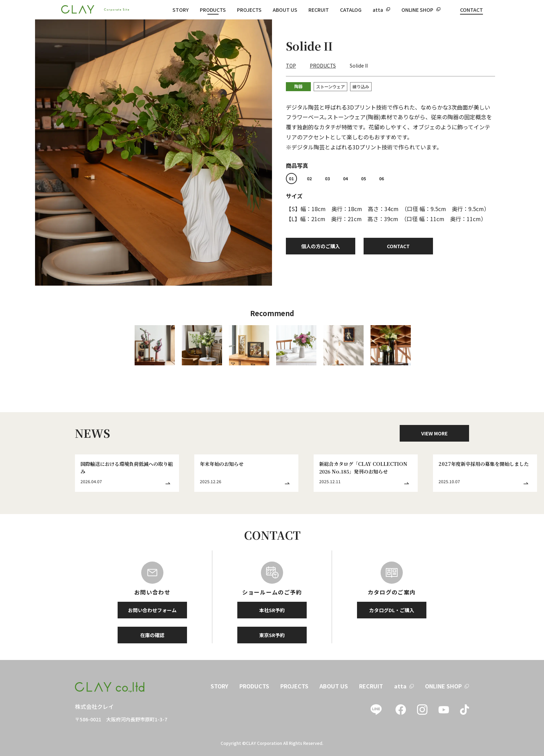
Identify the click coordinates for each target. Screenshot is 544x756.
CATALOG (351, 10)
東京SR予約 (272, 635)
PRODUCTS (213, 10)
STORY (181, 10)
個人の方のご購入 (321, 246)
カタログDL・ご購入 (392, 610)
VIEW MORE (434, 433)
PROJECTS (249, 10)
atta (378, 10)
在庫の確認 (152, 635)
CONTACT (471, 10)
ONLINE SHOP (417, 10)
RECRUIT (319, 10)
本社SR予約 (272, 610)
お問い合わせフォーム (152, 610)
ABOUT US (285, 10)
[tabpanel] (154, 153)
